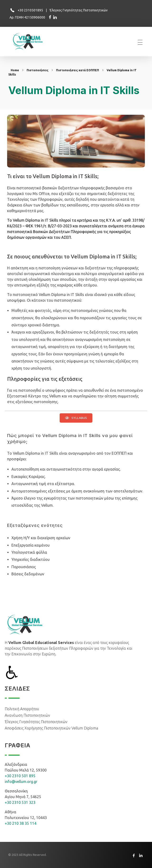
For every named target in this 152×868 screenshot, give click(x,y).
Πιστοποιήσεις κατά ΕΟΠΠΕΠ (78, 70)
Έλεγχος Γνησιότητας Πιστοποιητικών (79, 10)
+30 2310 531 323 (20, 802)
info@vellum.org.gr (21, 782)
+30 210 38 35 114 (21, 823)
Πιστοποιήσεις (38, 70)
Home (15, 70)
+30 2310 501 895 (20, 776)
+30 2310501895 (30, 10)
